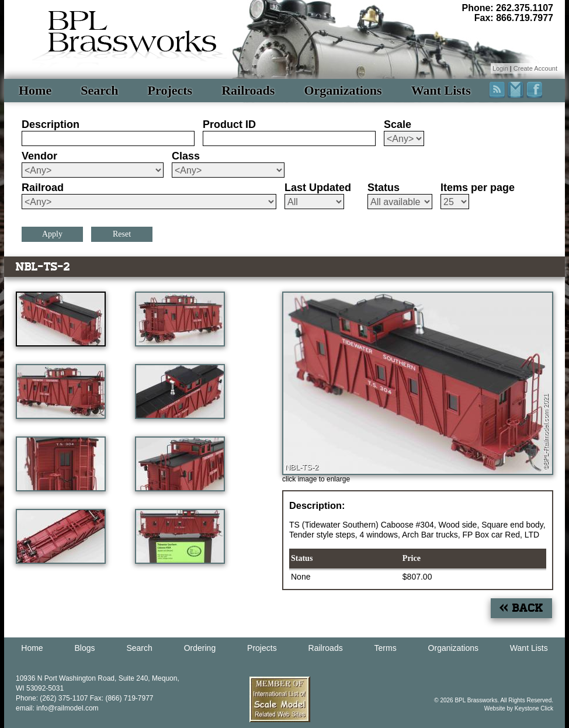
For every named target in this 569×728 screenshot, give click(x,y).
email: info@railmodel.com (57, 708)
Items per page (478, 188)
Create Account (535, 68)
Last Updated (318, 188)
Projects (170, 90)
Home (35, 90)
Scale (398, 124)
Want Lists (441, 90)
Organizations (343, 90)
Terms (386, 648)
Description (51, 124)
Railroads (248, 90)
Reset (122, 234)
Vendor (39, 156)
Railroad (43, 188)
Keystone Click (534, 708)
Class (186, 156)
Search (99, 90)
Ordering (200, 648)
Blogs (85, 648)
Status (384, 188)
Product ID (229, 124)
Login (500, 68)
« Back (521, 608)
